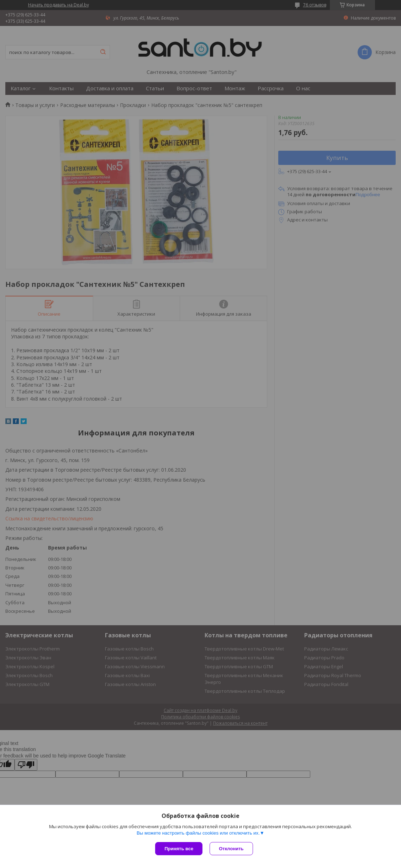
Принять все (179, 849)
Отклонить (231, 849)
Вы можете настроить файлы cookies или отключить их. (198, 833)
